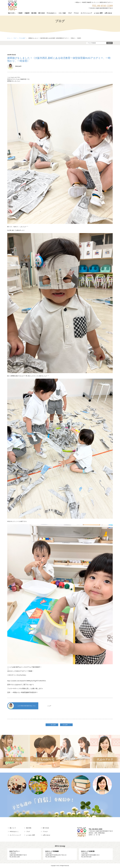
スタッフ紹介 (62, 13)
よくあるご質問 (98, 13)
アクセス (76, 13)
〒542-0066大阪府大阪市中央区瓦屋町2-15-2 (96, 853)
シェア (49, 706)
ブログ (70, 13)
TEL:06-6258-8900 (50, 857)
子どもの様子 (22, 38)
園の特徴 (34, 13)
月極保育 (27, 13)
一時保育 (20, 13)
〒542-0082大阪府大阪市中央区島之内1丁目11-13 (60, 853)
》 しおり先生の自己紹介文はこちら (22, 706)
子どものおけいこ (52, 13)
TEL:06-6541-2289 (102, 6)
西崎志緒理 (14, 66)
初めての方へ (12, 13)
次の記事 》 (66, 725)
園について (13, 828)
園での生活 (42, 13)
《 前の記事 (52, 725)
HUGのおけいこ (14, 832)
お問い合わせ (108, 13)
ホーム (9, 38)
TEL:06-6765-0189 (86, 857)
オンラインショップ (86, 13)
